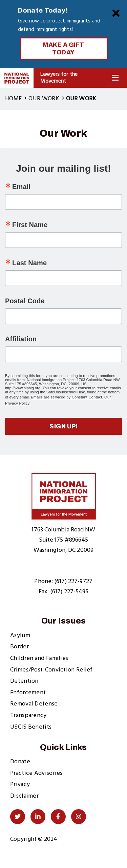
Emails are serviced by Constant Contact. (67, 397)
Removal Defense (34, 704)
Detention (24, 681)
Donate (20, 762)
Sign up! (63, 426)
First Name (30, 225)
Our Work (44, 99)
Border (19, 647)
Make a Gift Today (63, 49)
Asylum (20, 636)
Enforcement (28, 693)
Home (13, 99)
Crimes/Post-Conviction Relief (51, 670)
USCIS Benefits (31, 727)
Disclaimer (24, 796)
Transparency (28, 716)
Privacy (20, 785)
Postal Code (25, 301)
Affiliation (21, 339)
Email (21, 187)
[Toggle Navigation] (115, 78)
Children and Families (39, 658)
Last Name (29, 263)
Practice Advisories (36, 773)
